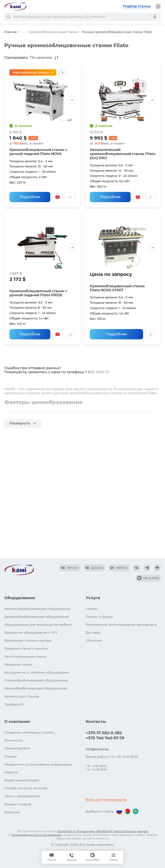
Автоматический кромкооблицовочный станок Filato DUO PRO (123, 154)
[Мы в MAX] (92, 857)
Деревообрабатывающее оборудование (37, 617)
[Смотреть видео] (58, 197)
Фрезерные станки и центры (28, 641)
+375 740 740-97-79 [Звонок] (72, 857)
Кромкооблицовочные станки (53, 32)
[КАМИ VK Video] (70, 568)
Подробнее (30, 197)
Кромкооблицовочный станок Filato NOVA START (117, 288)
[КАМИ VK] (137, 568)
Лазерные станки (18, 665)
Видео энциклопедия (22, 780)
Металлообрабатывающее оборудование (37, 609)
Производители (17, 748)
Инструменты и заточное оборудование (37, 672)
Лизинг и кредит (99, 617)
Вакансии (12, 812)
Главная (11, 32)
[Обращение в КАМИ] (52, 857)
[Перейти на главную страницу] (15, 6)
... (23, 32)
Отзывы (11, 757)
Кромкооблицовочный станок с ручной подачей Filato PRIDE (38, 293)
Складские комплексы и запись (29, 733)
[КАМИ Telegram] (147, 568)
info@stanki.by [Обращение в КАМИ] (97, 749)
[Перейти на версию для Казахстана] (136, 811)
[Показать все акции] (63, 72)
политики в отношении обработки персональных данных (102, 831)
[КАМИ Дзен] (157, 568)
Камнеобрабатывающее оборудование (36, 688)
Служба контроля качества (26, 788)
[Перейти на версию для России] (119, 811)
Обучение (94, 641)
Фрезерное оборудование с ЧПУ (31, 633)
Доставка (93, 633)
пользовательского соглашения (36, 835)
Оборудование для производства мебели (38, 625)
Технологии (14, 740)
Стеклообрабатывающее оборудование (36, 680)
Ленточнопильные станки (25, 657)
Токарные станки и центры (26, 648)
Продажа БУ (14, 704)
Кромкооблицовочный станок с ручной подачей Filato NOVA (38, 152)
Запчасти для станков (22, 697)
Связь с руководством (22, 796)
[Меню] (158, 6)
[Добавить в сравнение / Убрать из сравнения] (70, 197)
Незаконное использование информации (38, 764)
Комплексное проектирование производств (121, 625)
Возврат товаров (18, 804)
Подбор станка (137, 6)
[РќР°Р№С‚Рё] (9, 17)
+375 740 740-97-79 (105, 738)
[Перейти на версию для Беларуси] (127, 811)
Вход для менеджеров (106, 800)
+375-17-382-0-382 (104, 733)
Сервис (92, 609)
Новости (11, 772)
